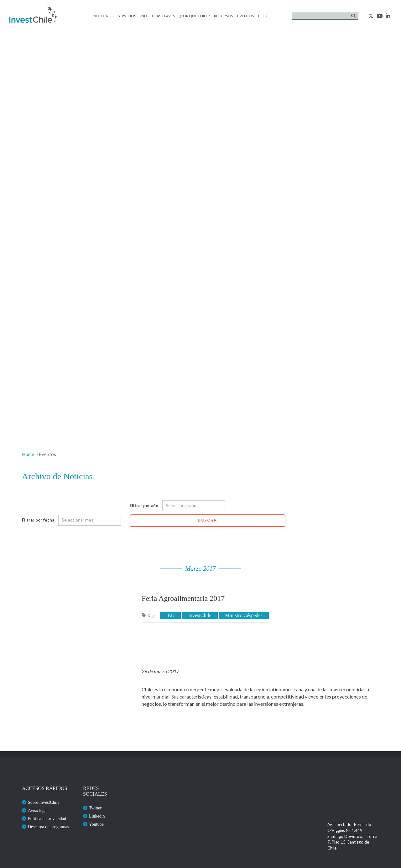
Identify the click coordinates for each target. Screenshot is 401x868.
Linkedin (97, 816)
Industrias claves (158, 16)
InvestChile (200, 615)
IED (170, 615)
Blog (263, 16)
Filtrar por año (144, 506)
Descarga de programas (48, 827)
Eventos (245, 16)
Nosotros (103, 16)
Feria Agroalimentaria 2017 (183, 598)
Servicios (127, 16)
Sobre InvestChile (44, 802)
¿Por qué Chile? (194, 16)
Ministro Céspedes (244, 615)
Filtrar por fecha (38, 520)
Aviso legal (38, 811)
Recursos (223, 16)
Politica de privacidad (47, 819)
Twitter (95, 808)
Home (28, 454)
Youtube (96, 824)
